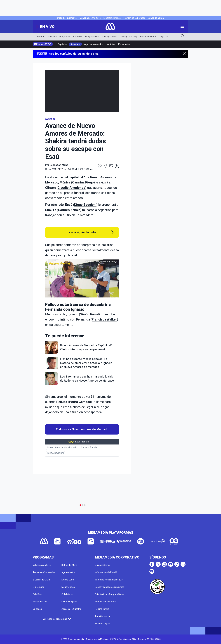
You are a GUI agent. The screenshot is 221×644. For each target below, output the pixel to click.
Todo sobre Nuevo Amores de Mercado (82, 429)
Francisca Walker (104, 319)
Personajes (124, 44)
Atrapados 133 (40, 602)
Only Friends (67, 594)
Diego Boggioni (85, 205)
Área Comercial (103, 616)
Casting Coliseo (110, 37)
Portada (40, 37)
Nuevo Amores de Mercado (62, 448)
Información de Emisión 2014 (109, 580)
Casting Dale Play (128, 37)
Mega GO (163, 37)
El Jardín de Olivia (112, 18)
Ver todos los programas (57, 619)
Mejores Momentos (93, 44)
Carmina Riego (83, 182)
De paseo (37, 609)
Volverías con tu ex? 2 (90, 18)
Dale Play (37, 594)
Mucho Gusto (68, 580)
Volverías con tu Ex (42, 565)
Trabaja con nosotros (105, 602)
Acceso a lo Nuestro (71, 609)
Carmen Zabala (69, 210)
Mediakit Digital (102, 624)
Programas (65, 37)
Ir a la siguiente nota (82, 232)
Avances (75, 44)
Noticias (111, 44)
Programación (92, 37)
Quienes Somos (103, 565)
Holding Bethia (102, 609)
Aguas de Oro (68, 572)
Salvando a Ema (156, 18)
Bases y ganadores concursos (110, 587)
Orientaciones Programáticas (109, 594)
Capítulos (78, 37)
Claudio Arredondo (71, 188)
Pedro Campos (80, 402)
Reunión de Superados (134, 18)
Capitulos (62, 44)
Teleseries (52, 37)
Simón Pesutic (91, 314)
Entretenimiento (148, 37)
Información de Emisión (107, 572)
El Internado (39, 587)
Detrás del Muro (69, 565)
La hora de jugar (69, 602)
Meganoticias (68, 587)
